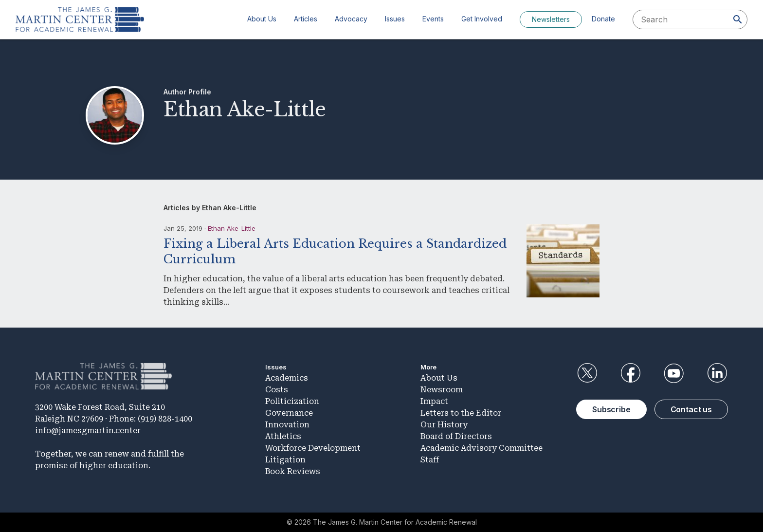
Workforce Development (313, 448)
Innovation (287, 425)
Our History (444, 425)
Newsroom (442, 390)
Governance (289, 413)
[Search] (738, 19)
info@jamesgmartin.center (88, 431)
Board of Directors (456, 436)
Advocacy (351, 19)
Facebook (630, 373)
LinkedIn (717, 373)
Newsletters (551, 19)
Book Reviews (293, 471)
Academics (287, 378)
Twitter (587, 373)
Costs (277, 390)
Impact (434, 401)
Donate (603, 19)
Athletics (283, 436)
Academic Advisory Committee (481, 448)
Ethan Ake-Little (232, 228)
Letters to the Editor (461, 413)
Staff (430, 460)
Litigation (285, 460)
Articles (306, 19)
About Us (262, 19)
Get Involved (482, 19)
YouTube (674, 373)
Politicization (292, 401)
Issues (395, 19)
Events (433, 19)
